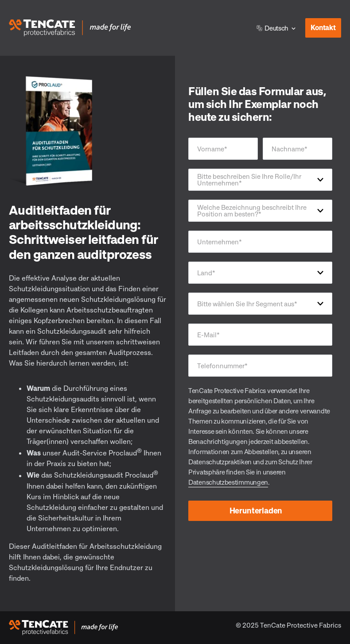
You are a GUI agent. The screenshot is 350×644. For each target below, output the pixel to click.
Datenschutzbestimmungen (228, 482)
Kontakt (321, 25)
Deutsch (272, 28)
